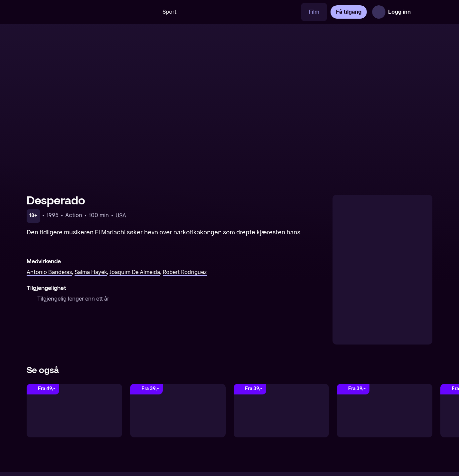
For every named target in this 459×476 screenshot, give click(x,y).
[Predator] (178, 411)
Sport (169, 12)
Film (314, 12)
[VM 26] (243, 12)
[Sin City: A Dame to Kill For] (74, 411)
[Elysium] (385, 411)
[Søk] (145, 12)
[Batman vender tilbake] (281, 411)
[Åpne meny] (423, 12)
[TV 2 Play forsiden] (77, 12)
